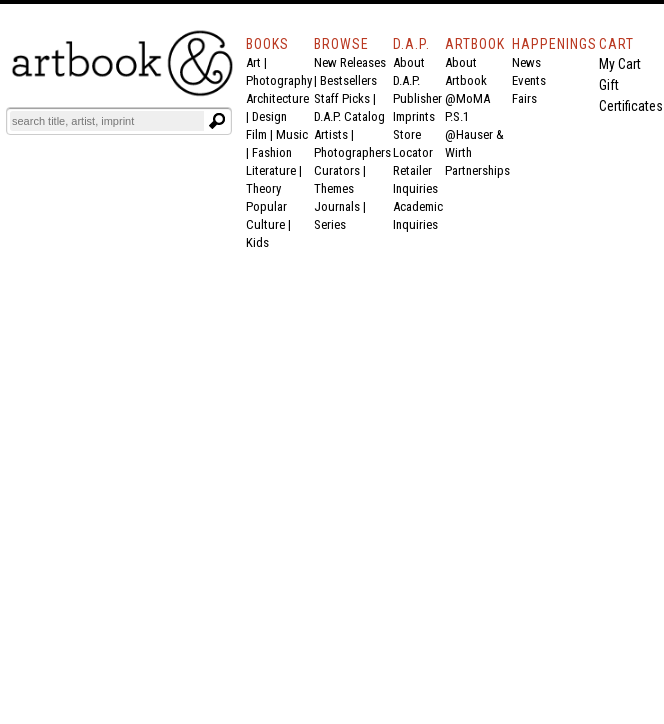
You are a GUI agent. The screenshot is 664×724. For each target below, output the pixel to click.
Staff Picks (342, 98)
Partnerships (477, 170)
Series (330, 224)
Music (292, 134)
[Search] (107, 121)
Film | (261, 134)
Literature (271, 170)
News (526, 62)
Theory (263, 188)
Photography (279, 80)
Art (253, 62)
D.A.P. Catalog (349, 116)
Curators (337, 170)
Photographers (352, 152)
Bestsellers (348, 80)
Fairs (524, 98)
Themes (334, 188)
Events (529, 80)
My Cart (620, 64)
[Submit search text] (217, 121)
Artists (331, 134)
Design (269, 116)
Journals (337, 206)
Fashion (272, 152)
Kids (257, 242)
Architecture (277, 98)
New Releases (350, 62)
